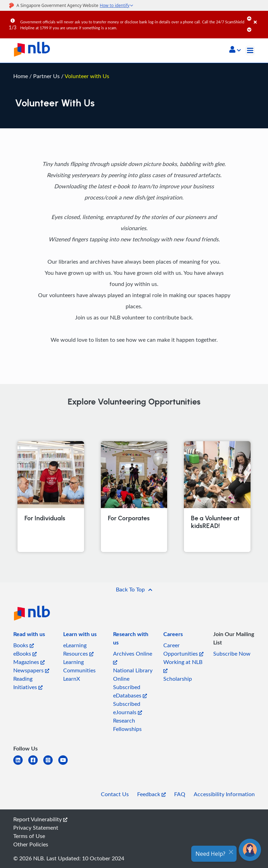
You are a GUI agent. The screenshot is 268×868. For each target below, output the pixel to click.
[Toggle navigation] (250, 51)
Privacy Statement (36, 828)
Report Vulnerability (40, 819)
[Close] (260, 17)
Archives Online (133, 657)
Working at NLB (183, 666)
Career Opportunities (183, 649)
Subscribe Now (232, 654)
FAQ (180, 794)
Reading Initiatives (28, 683)
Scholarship (178, 679)
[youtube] (66, 764)
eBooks (25, 654)
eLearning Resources (78, 649)
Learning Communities (79, 666)
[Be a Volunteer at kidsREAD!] (217, 497)
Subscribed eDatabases (130, 691)
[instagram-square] (51, 764)
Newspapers (31, 670)
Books (24, 645)
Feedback (151, 794)
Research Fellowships (127, 725)
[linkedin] (21, 764)
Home (21, 76)
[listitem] (29, 635)
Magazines (29, 662)
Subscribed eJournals (128, 708)
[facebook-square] (36, 764)
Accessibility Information (224, 794)
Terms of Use (29, 836)
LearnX (72, 679)
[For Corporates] (134, 497)
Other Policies (31, 844)
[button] (235, 50)
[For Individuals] (51, 497)
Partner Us (47, 76)
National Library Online (133, 674)
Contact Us (115, 794)
